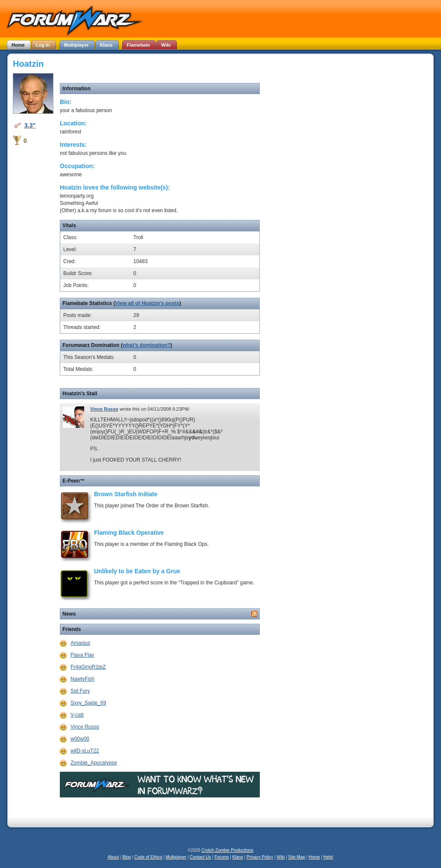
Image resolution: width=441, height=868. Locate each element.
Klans (238, 857)
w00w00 (80, 739)
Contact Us (200, 857)
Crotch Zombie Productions (228, 850)
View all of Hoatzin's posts (147, 303)
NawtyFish (82, 679)
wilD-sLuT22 (85, 751)
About (113, 857)
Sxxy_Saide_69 (88, 703)
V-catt (77, 715)
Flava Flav (82, 655)
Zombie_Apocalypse (94, 763)
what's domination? (147, 345)
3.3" (30, 125)
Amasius (80, 643)
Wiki (281, 857)
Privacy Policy (260, 857)
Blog (126, 857)
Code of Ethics (148, 857)
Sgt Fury (80, 691)
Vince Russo (104, 409)
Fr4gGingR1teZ (88, 667)
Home (314, 857)
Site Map (296, 857)
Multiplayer (176, 857)
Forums (222, 857)
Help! (328, 857)
